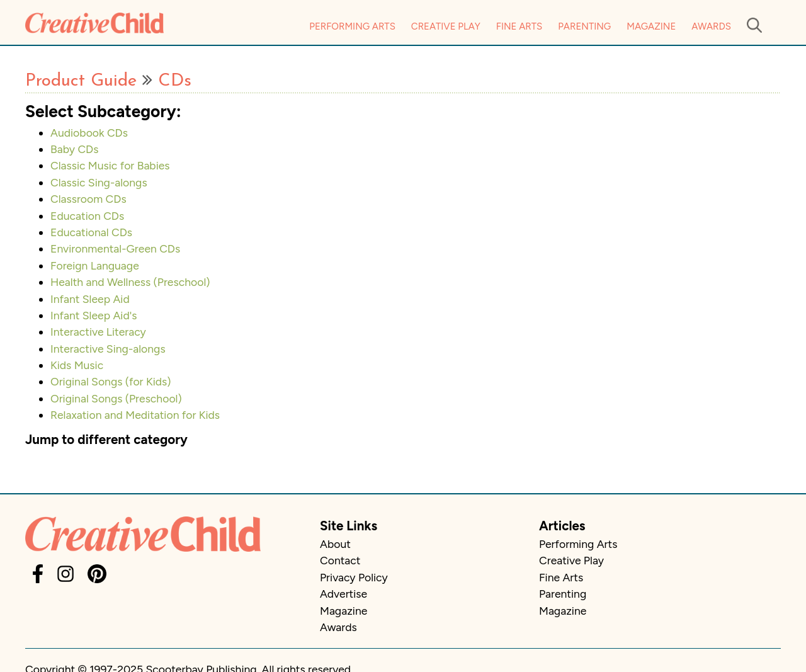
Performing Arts (352, 26)
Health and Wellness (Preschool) (130, 282)
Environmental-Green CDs (115, 248)
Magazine (651, 26)
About (335, 544)
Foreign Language (95, 265)
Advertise (343, 594)
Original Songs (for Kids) (111, 381)
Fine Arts (519, 26)
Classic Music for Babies (110, 165)
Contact (340, 560)
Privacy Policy (354, 577)
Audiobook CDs (89, 133)
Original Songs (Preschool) (116, 398)
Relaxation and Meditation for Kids (135, 415)
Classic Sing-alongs (99, 182)
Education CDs (87, 216)
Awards (711, 26)
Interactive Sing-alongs (108, 349)
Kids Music (77, 365)
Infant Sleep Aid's (94, 315)
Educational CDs (91, 232)
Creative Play (446, 26)
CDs (175, 81)
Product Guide (81, 81)
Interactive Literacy (98, 332)
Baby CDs (74, 149)
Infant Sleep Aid (90, 299)
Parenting (584, 26)
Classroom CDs (88, 199)
